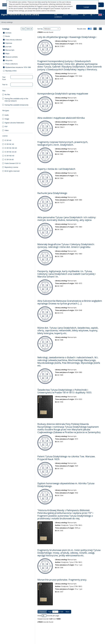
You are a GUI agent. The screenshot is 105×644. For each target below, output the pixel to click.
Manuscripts (10, 50)
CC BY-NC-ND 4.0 (11, 148)
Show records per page (48, 616)
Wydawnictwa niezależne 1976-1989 (18, 67)
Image (7, 119)
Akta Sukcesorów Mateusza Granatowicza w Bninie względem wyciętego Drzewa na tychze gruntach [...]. (70, 302)
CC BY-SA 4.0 (9, 160)
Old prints (9, 60)
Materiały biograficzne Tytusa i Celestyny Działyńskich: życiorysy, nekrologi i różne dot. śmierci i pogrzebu (66, 246)
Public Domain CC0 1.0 (13, 163)
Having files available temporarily (16, 105)
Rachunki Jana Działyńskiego (52, 193)
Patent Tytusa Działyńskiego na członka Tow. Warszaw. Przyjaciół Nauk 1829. (66, 458)
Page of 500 (56, 612)
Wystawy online (11, 71)
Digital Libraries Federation (14, 123)
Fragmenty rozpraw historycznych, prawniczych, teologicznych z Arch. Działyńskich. (63, 143)
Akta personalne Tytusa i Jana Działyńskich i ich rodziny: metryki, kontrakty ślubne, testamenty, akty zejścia (67, 219)
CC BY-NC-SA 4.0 (10, 152)
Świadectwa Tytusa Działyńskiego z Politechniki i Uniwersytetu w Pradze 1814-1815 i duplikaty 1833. (65, 391)
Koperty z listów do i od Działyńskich (56, 169)
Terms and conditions (58, 15)
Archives (8, 33)
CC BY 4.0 (8, 140)
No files (7, 95)
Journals (8, 47)
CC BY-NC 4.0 (9, 144)
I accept (86, 7)
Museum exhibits (12, 57)
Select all (29, 29)
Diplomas (9, 43)
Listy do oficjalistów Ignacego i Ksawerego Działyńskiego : (67, 37)
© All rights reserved (12, 171)
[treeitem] (18, 33)
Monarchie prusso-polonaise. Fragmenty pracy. (62, 580)
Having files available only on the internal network (16, 100)
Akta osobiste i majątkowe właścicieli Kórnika (61, 118)
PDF (6, 127)
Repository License (11, 167)
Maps (7, 53)
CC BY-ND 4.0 (9, 156)
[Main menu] (5, 5)
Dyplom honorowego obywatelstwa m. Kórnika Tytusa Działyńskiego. (66, 485)
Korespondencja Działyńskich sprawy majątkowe (63, 94)
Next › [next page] (68, 612)
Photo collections (12, 64)
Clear (23, 29)
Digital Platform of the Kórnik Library (20, 15)
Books (8, 36)
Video (7, 130)
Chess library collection (14, 40)
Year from (4, 78)
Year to (5, 85)
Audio (7, 115)
